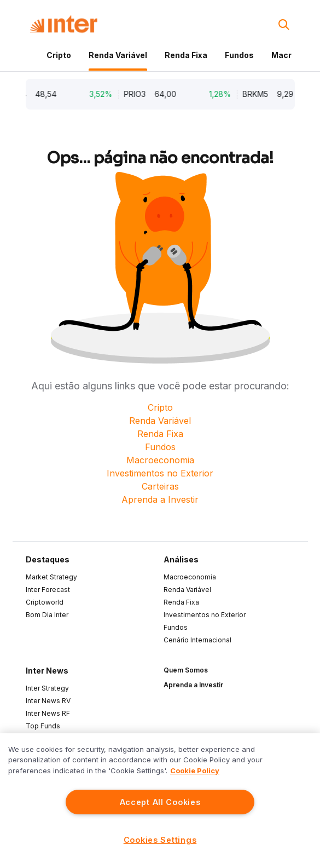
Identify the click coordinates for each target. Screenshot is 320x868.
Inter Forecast (48, 590)
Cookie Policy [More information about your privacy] (195, 771)
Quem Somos (186, 670)
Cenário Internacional (197, 640)
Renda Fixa (186, 55)
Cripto (59, 55)
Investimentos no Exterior (160, 473)
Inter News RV (48, 701)
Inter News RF (48, 713)
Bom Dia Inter (47, 615)
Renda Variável (118, 55)
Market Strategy (51, 577)
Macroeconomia (160, 460)
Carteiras (160, 486)
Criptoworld (45, 602)
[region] (160, 801)
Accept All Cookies (160, 802)
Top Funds (43, 726)
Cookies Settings (160, 840)
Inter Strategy (47, 688)
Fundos (239, 55)
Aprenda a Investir (160, 499)
